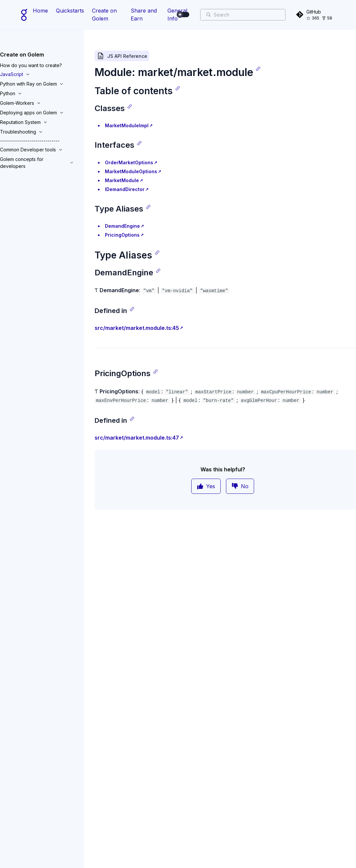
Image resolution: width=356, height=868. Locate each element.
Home (40, 11)
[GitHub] (315, 15)
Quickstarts (70, 11)
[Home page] (24, 15)
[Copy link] (258, 69)
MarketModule (122, 180)
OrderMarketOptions (129, 162)
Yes (206, 486)
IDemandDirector (125, 189)
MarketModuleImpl (127, 125)
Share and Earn (144, 15)
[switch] (183, 15)
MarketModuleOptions (131, 171)
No (240, 486)
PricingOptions (122, 235)
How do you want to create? (31, 65)
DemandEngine (122, 226)
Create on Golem (104, 15)
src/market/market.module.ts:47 (137, 438)
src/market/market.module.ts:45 (137, 328)
